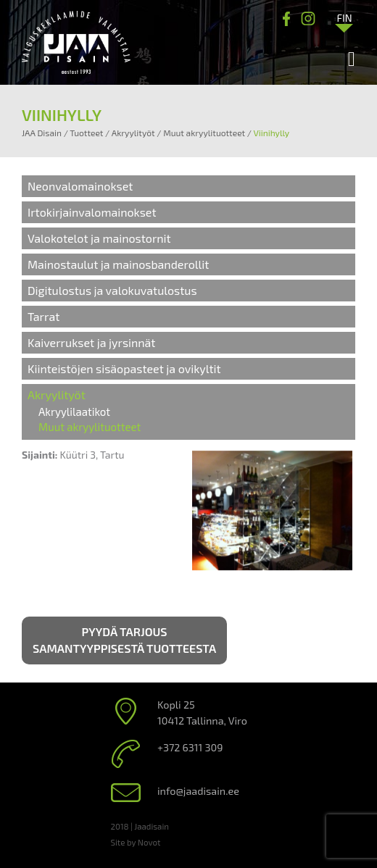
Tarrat (43, 316)
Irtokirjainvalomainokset (92, 212)
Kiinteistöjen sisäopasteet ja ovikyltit (124, 368)
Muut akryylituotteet (90, 427)
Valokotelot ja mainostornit (99, 238)
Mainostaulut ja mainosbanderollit (118, 264)
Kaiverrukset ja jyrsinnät (91, 342)
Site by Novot (136, 842)
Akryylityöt (57, 395)
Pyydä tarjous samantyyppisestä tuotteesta (124, 640)
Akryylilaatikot (74, 412)
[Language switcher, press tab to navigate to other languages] (344, 17)
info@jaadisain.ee (198, 791)
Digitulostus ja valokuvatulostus (112, 290)
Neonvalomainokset (80, 186)
